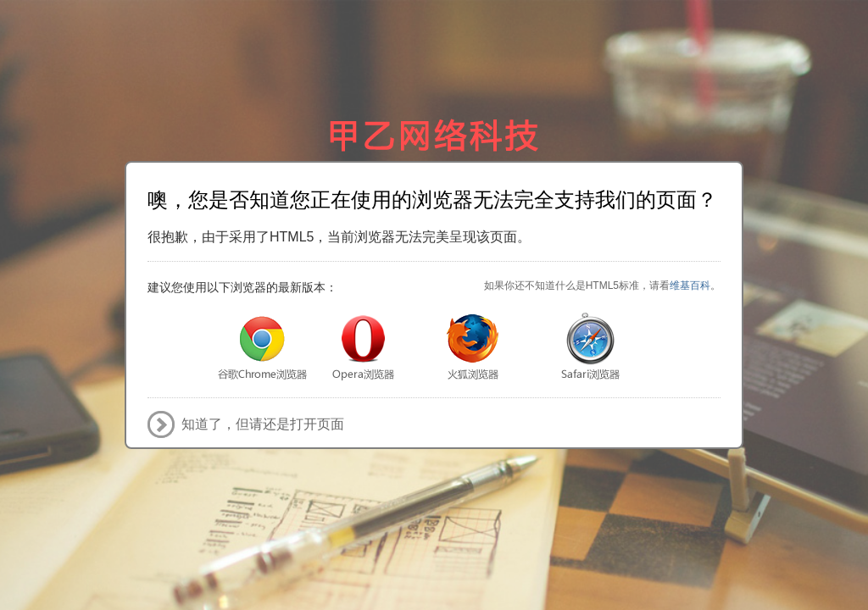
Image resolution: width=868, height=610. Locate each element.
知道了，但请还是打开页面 (263, 424)
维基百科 (690, 286)
